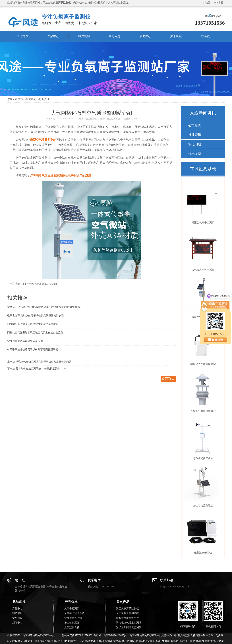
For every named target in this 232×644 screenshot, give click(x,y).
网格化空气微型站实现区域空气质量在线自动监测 (35, 333)
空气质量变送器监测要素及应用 (25, 341)
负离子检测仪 (72, 609)
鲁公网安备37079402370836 (77, 635)
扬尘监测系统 (113, 119)
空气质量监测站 (73, 618)
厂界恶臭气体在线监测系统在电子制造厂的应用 (61, 176)
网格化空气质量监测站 (129, 623)
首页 (21, 99)
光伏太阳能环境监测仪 (202, 392)
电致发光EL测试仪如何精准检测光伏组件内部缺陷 (35, 315)
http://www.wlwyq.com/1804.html (40, 284)
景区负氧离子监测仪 (202, 203)
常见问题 (115, 36)
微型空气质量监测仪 (202, 297)
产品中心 (53, 36)
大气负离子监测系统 (202, 250)
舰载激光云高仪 (202, 533)
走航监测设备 (72, 627)
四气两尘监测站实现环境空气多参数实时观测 (33, 324)
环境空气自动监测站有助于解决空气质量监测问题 (43, 362)
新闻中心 (145, 36)
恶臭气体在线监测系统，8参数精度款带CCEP (41, 369)
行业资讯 (44, 99)
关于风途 (176, 36)
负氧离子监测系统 (74, 613)
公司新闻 (195, 125)
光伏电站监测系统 (202, 486)
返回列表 (168, 379)
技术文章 (195, 154)
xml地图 (218, 3)
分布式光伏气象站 (202, 439)
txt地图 (206, 3)
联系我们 (207, 36)
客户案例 (84, 36)
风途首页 (22, 36)
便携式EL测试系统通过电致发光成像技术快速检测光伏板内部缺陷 (44, 307)
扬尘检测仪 (91, 119)
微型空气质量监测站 (43, 140)
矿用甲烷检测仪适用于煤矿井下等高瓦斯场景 (33, 350)
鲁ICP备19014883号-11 (116, 635)
